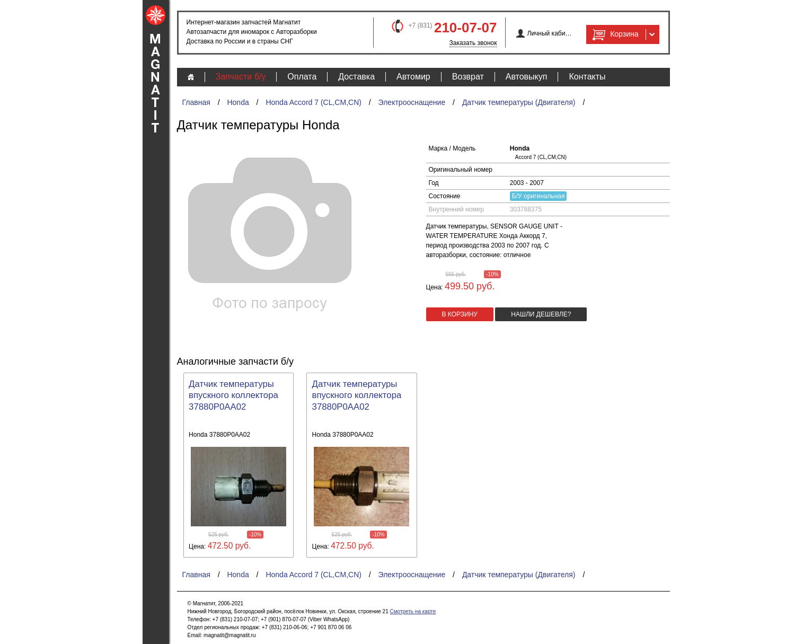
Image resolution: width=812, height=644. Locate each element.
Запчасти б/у (241, 77)
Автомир (413, 77)
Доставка (356, 77)
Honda (238, 102)
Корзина (614, 34)
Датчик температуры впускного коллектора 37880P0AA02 (233, 396)
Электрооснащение (412, 102)
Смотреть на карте (413, 611)
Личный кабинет (550, 33)
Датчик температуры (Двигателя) (519, 102)
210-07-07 (466, 28)
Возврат (468, 77)
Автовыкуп (527, 77)
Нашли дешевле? (541, 314)
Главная (196, 102)
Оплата (302, 77)
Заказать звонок (473, 43)
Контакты (587, 77)
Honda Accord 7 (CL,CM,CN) (314, 102)
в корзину (460, 314)
